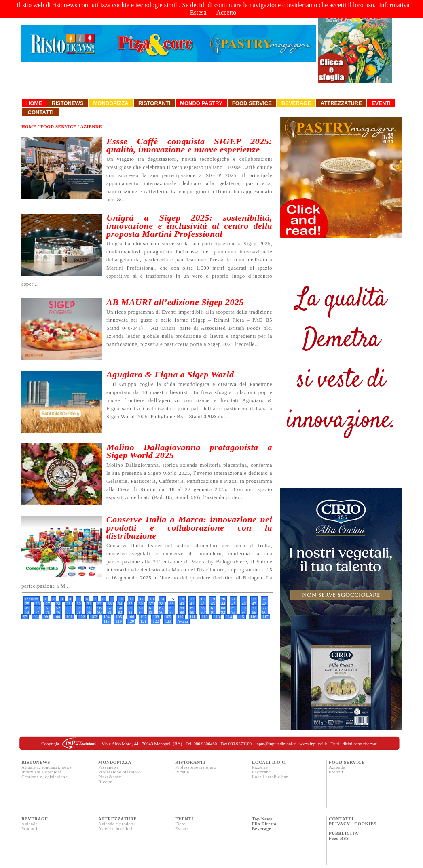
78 (79, 612)
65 (192, 608)
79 (89, 612)
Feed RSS (339, 838)
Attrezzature (341, 103)
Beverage (296, 103)
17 (192, 599)
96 (264, 612)
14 (162, 599)
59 (130, 608)
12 (142, 599)
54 (79, 608)
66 (203, 608)
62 (161, 608)
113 (217, 617)
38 (161, 604)
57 (110, 608)
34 (120, 604)
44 (223, 604)
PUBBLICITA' (344, 833)
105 (119, 617)
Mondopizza (111, 103)
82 (120, 612)
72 (264, 608)
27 (48, 604)
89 (192, 612)
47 (254, 604)
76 (58, 612)
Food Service (252, 103)
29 (68, 604)
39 (171, 604)
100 (57, 617)
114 (229, 617)
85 (151, 612)
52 (58, 608)
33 (110, 604)
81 (110, 612)
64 (182, 608)
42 (203, 604)
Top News (262, 819)
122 (155, 621)
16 (182, 599)
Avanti (182, 621)
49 (27, 608)
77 (68, 612)
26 (38, 604)
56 (99, 608)
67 (213, 608)
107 (143, 617)
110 (181, 617)
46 (244, 604)
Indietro (32, 599)
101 (69, 617)
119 (119, 621)
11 (131, 599)
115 (241, 617)
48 (264, 604)
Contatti (41, 112)
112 (205, 617)
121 (143, 621)
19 (213, 599)
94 (244, 612)
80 (99, 612)
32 (99, 604)
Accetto (226, 12)
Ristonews (68, 103)
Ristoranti (154, 103)
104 (107, 617)
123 (168, 621)
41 (192, 604)
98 (36, 617)
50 (38, 608)
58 (120, 608)
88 (182, 612)
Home (34, 103)
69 (233, 608)
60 (141, 608)
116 (253, 617)
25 (27, 604)
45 (233, 604)
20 (223, 599)
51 (48, 608)
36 (141, 604)
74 (38, 612)
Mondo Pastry (201, 103)
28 (58, 604)
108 (156, 617)
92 (223, 612)
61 (151, 608)
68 (223, 608)
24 (264, 599)
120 (131, 621)
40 (182, 604)
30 (79, 604)
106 (131, 617)
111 (192, 617)
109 (168, 617)
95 (254, 612)
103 (94, 617)
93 (233, 612)
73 (27, 612)
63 (171, 608)
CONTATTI (341, 819)
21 (233, 599)
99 (46, 617)
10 (121, 599)
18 (203, 599)
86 (161, 612)
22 (244, 599)
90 (203, 612)
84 (141, 612)
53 (68, 608)
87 (171, 612)
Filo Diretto (264, 824)
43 (213, 604)
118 (107, 621)
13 (152, 599)
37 (151, 604)
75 (48, 612)
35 (130, 604)
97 (25, 617)
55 (89, 608)
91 (213, 612)
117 (265, 617)
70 (244, 608)
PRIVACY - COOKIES (353, 824)
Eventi (381, 103)
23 (254, 599)
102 (82, 617)
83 (130, 612)
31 (89, 604)
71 (254, 608)
